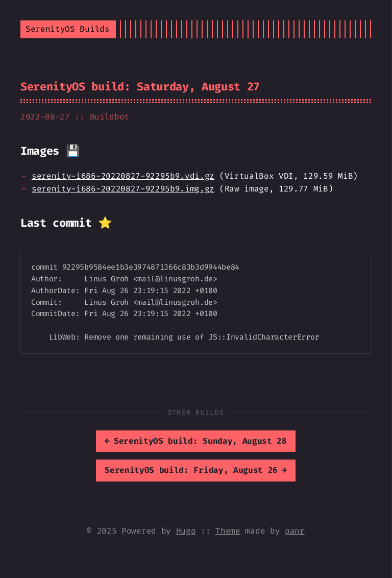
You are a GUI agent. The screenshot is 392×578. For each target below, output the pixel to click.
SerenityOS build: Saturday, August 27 (140, 87)
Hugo (186, 531)
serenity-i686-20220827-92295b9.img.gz (123, 189)
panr (295, 531)
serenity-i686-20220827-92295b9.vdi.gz (123, 176)
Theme (228, 531)
